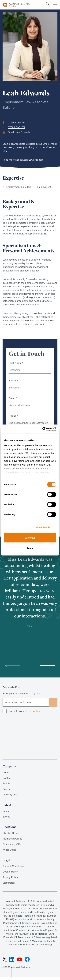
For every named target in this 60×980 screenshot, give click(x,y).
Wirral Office (9, 850)
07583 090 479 (16, 127)
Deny (30, 548)
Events (6, 817)
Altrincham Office (12, 839)
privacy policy (32, 711)
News (6, 811)
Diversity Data (10, 794)
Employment (44, 187)
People (6, 783)
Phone (13, 416)
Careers (7, 789)
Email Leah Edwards (19, 132)
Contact (7, 778)
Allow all (30, 538)
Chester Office (11, 833)
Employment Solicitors (19, 187)
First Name (16, 363)
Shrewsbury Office (13, 844)
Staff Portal (9, 883)
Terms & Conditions (13, 866)
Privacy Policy (10, 877)
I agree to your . (24, 711)
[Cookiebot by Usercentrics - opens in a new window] (43, 429)
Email (13, 398)
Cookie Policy (10, 872)
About (6, 772)
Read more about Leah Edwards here (23, 160)
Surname (15, 381)
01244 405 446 (16, 122)
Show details (43, 527)
